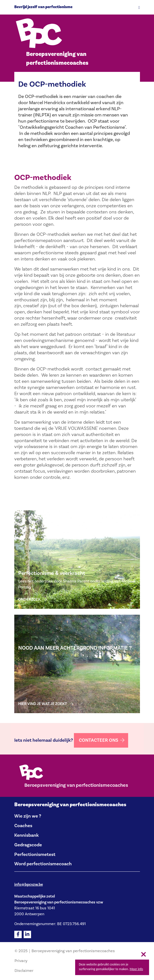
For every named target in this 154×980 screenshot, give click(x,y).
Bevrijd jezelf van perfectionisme (43, 7)
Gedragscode (28, 845)
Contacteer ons (99, 740)
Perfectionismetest (35, 854)
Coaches (23, 826)
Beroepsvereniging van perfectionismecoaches (70, 805)
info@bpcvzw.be (29, 884)
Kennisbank (26, 835)
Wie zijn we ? (28, 816)
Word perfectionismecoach (43, 864)
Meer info (136, 969)
